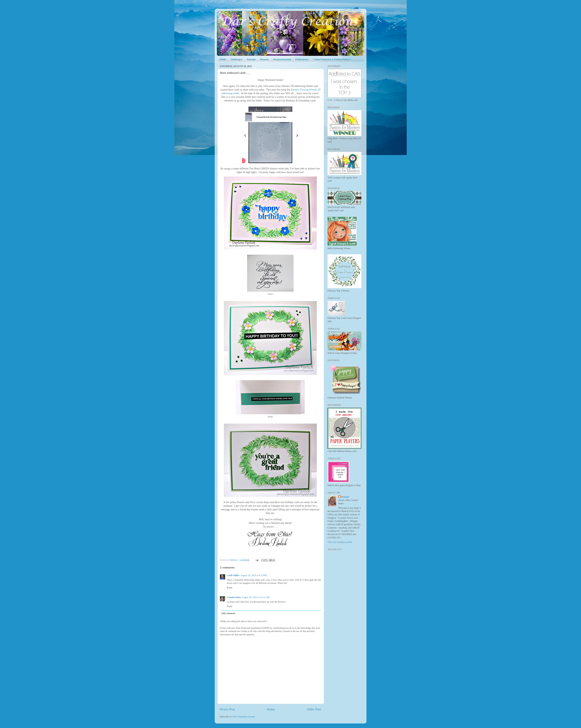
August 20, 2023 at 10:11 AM (256, 597)
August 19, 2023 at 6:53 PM (254, 575)
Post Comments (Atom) (244, 717)
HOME (223, 59)
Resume (265, 59)
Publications (302, 59)
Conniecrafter (234, 597)
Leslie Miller (233, 575)
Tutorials (251, 59)
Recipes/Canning (282, 59)
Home (271, 709)
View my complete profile (340, 542)
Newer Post (227, 709)
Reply (230, 588)
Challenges (236, 59)
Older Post (314, 709)
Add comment (228, 613)
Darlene (345, 497)
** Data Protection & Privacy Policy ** (332, 59)
